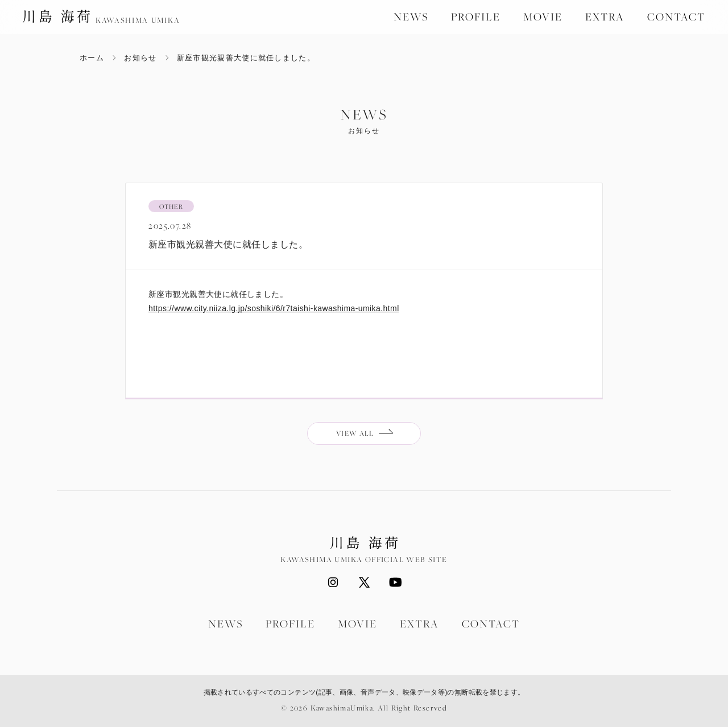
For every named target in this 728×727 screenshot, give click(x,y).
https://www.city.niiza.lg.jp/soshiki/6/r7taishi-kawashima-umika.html (274, 308)
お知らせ (140, 58)
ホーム (92, 58)
